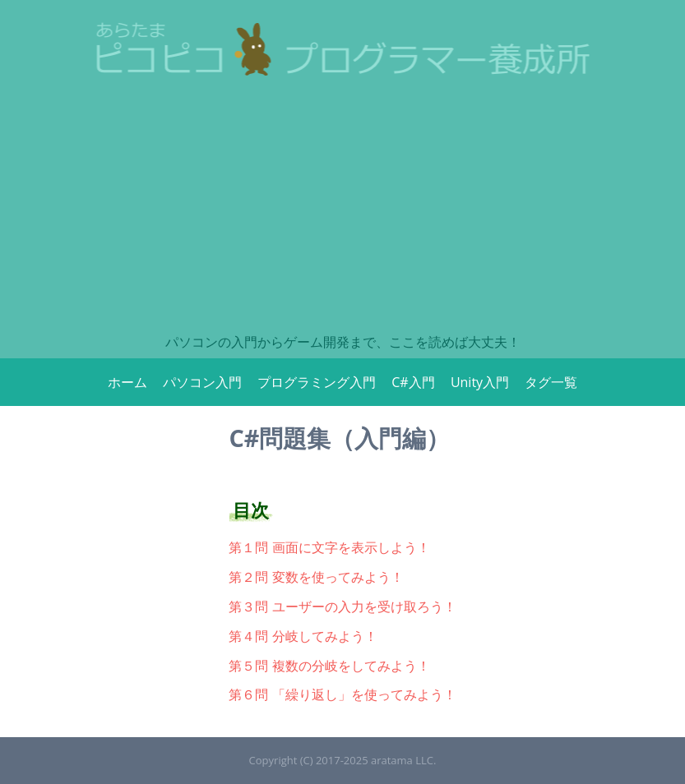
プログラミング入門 (317, 382)
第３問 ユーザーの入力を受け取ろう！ (342, 606)
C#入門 (413, 382)
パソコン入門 (202, 382)
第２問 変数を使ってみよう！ (316, 577)
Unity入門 (480, 382)
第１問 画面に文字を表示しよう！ (329, 547)
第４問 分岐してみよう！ (303, 636)
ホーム (127, 382)
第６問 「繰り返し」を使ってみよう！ (342, 694)
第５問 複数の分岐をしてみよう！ (329, 666)
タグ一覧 (551, 382)
